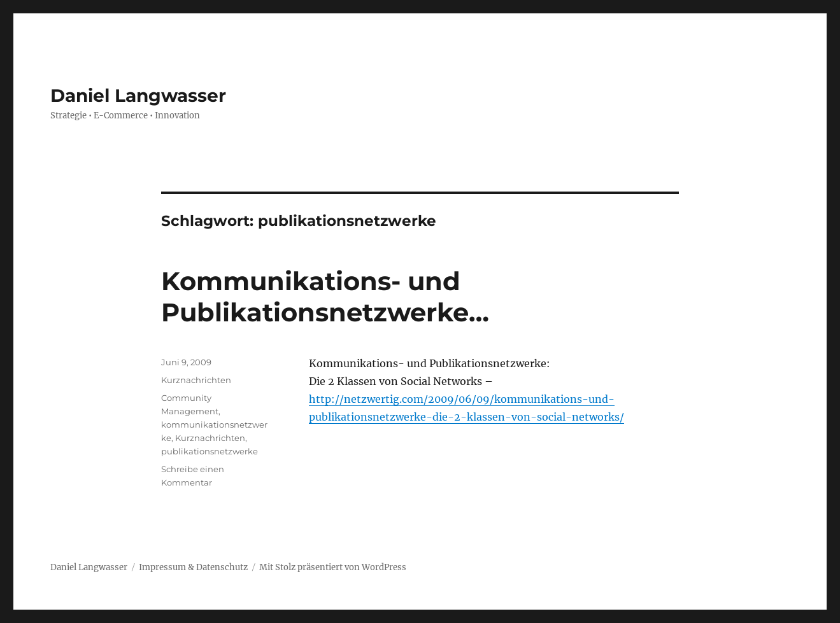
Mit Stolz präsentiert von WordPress (333, 567)
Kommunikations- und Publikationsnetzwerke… (325, 297)
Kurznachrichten (196, 380)
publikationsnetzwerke (210, 451)
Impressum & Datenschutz (193, 567)
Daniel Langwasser (138, 95)
